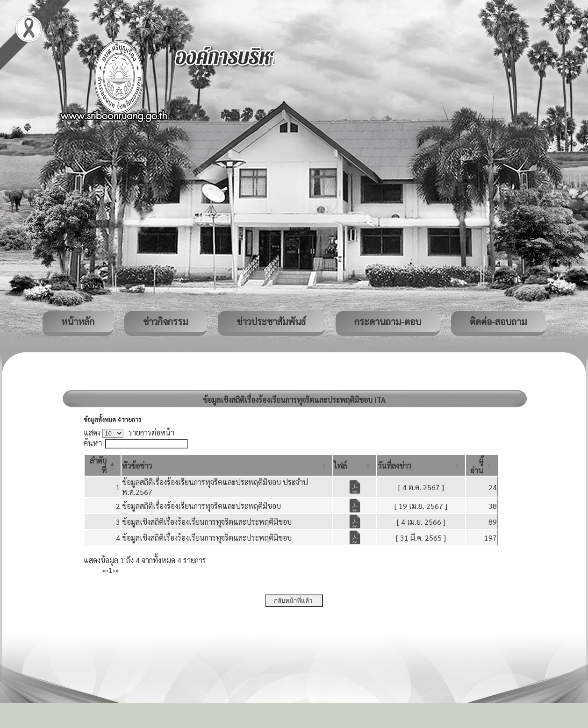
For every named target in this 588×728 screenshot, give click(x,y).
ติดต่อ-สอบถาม (498, 321)
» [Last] (117, 570)
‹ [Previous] (107, 570)
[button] (137, 466)
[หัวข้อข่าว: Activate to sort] (227, 465)
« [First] (104, 570)
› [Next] (114, 570)
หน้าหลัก (78, 321)
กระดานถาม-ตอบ (388, 321)
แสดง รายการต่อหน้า (129, 432)
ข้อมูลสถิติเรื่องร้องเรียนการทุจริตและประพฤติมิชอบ (201, 506)
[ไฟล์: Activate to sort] (355, 465)
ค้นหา (93, 443)
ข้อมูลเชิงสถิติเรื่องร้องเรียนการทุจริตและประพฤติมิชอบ (207, 522)
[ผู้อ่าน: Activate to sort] (482, 465)
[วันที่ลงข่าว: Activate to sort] (421, 465)
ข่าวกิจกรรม (165, 321)
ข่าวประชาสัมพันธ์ (271, 321)
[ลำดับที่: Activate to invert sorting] (103, 465)
